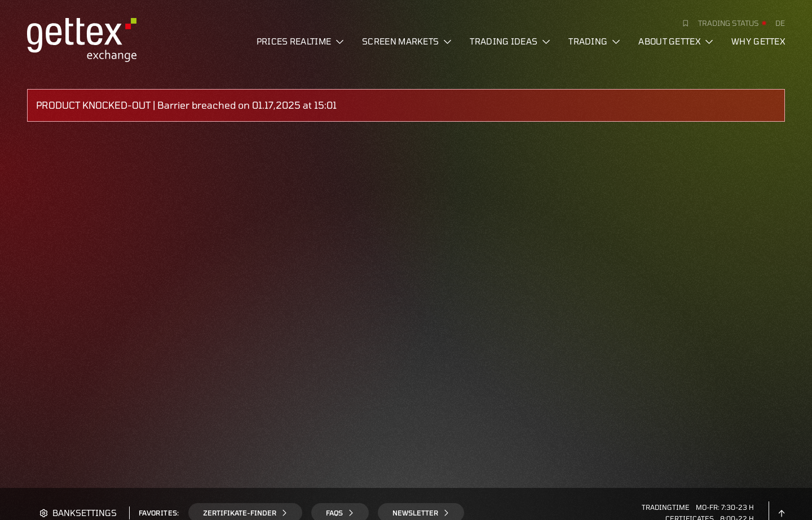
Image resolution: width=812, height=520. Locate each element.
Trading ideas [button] (510, 41)
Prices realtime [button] (301, 41)
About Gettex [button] (676, 41)
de (780, 23)
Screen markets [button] (407, 41)
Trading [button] (594, 41)
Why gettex (758, 41)
